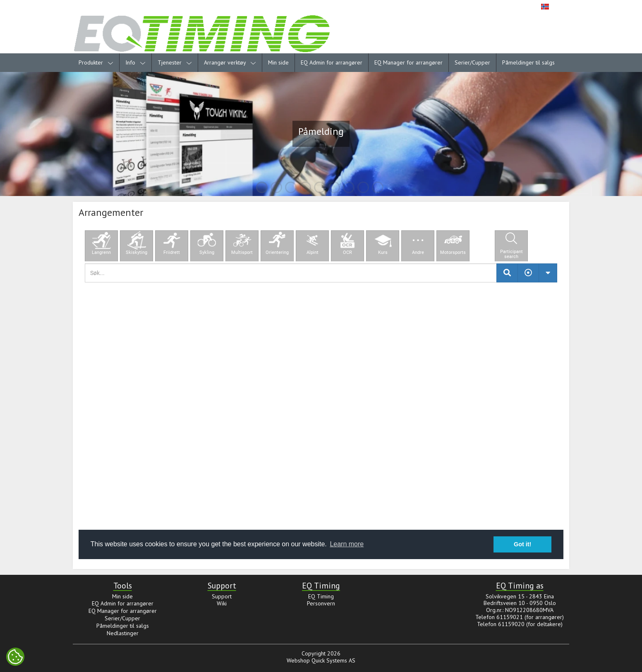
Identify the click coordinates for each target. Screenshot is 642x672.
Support (222, 596)
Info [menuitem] (135, 62)
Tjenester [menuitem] (175, 62)
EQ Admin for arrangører (332, 62)
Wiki (222, 603)
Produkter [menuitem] (96, 62)
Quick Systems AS (333, 660)
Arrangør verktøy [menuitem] (230, 62)
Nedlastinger (123, 633)
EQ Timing (321, 596)
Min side (278, 62)
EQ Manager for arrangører (408, 62)
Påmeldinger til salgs (528, 62)
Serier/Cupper (472, 62)
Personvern (321, 603)
